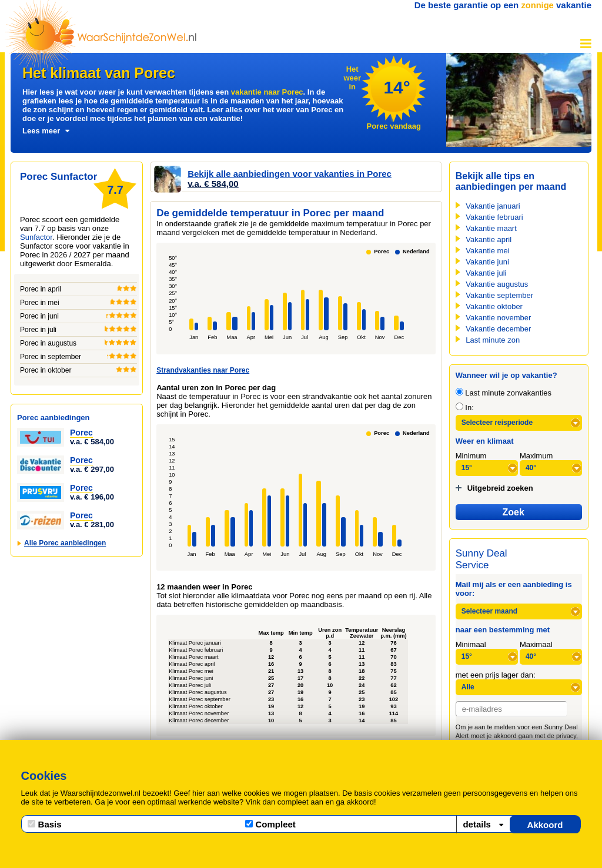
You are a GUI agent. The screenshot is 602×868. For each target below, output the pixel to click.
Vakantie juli (486, 273)
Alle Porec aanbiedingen (65, 543)
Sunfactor (36, 237)
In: (465, 408)
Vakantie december (498, 329)
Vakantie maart (491, 228)
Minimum (471, 456)
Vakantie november (498, 318)
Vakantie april (489, 239)
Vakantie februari (494, 217)
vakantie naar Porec (267, 92)
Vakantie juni (487, 262)
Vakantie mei (487, 251)
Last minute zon (493, 340)
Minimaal (471, 644)
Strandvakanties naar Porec (203, 370)
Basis (45, 824)
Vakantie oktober (494, 306)
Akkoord (545, 825)
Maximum (536, 456)
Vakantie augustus (497, 284)
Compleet (270, 824)
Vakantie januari (493, 206)
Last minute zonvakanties (504, 393)
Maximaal (536, 644)
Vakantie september (499, 295)
